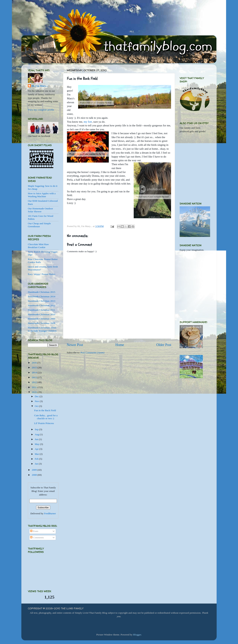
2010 (35, 392)
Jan (37, 464)
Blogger (137, 635)
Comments (37, 537)
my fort (88, 122)
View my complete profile (41, 110)
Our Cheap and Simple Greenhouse (39, 225)
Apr (37, 449)
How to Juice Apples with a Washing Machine (42, 195)
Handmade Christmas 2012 (42, 305)
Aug (37, 434)
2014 (35, 373)
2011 (35, 387)
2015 (35, 367)
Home (120, 345)
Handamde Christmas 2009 (42, 319)
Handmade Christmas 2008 (42, 323)
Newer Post (75, 345)
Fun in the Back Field (45, 410)
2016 (35, 363)
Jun (37, 439)
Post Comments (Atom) (92, 353)
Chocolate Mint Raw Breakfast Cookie (38, 246)
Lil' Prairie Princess (44, 423)
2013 (35, 377)
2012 (35, 382)
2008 (35, 475)
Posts (34, 531)
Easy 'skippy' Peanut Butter (42, 274)
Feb (37, 459)
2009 (35, 470)
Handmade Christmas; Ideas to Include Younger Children (42, 329)
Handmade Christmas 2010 (42, 314)
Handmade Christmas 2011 (41, 310)
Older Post (164, 345)
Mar (37, 454)
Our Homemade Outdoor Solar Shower (40, 210)
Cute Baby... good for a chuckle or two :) (46, 417)
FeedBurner (50, 513)
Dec (37, 396)
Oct (37, 406)
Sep (37, 429)
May (37, 444)
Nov (37, 401)
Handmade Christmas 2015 (42, 292)
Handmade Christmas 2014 (42, 296)
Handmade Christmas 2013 (42, 301)
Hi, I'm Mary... (40, 86)
